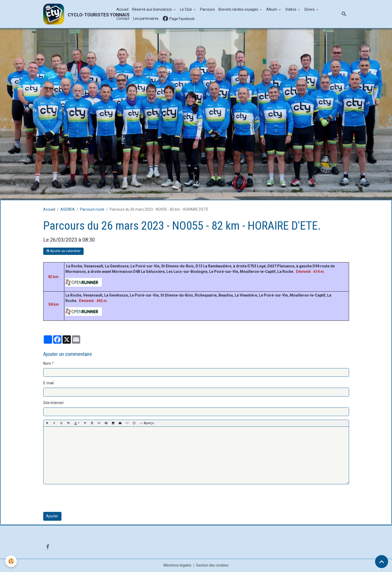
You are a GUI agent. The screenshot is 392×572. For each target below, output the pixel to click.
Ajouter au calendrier (63, 251)
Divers (310, 9)
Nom (47, 363)
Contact (123, 18)
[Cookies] (11, 561)
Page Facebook (178, 19)
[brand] (77, 14)
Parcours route (92, 209)
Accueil (122, 9)
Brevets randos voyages (239, 9)
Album (272, 9)
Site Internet (53, 403)
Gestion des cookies (212, 565)
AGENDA (68, 209)
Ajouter (52, 516)
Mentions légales (178, 565)
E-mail (48, 383)
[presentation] (83, 498)
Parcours (207, 9)
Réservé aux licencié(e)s (152, 9)
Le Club (186, 9)
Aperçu (147, 423)
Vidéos (291, 9)
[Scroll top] (382, 562)
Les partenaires (146, 18)
